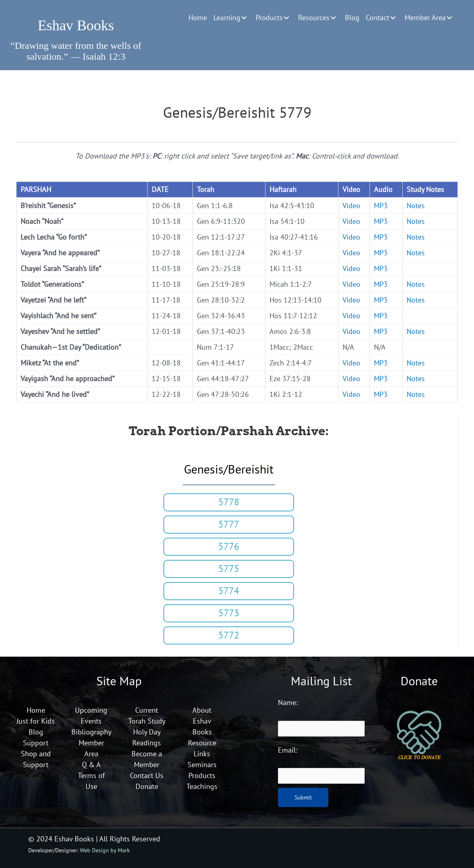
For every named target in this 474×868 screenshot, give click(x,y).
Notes (416, 206)
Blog (36, 732)
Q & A (91, 765)
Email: (288, 750)
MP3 (381, 206)
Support (36, 743)
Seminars (202, 765)
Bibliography (91, 732)
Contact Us (147, 775)
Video (351, 206)
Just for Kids (36, 721)
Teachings (202, 786)
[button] (244, 18)
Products (202, 775)
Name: (288, 702)
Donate (147, 786)
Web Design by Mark (105, 850)
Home (36, 710)
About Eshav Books (202, 721)
